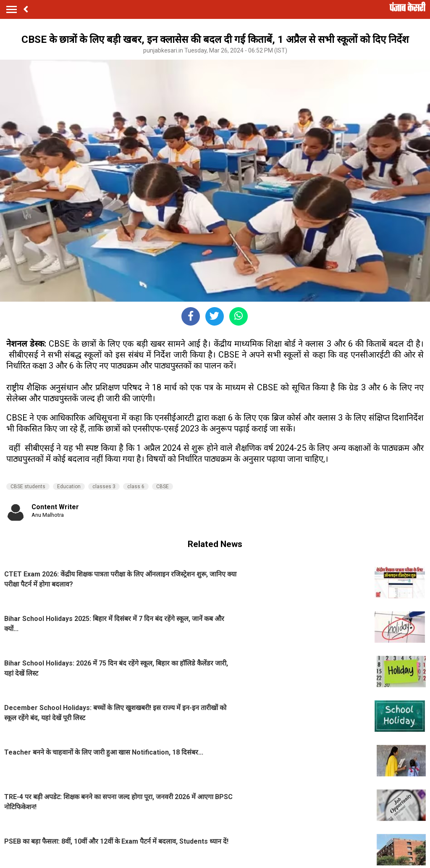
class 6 (136, 487)
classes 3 (104, 487)
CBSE (163, 487)
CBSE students (28, 487)
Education (69, 487)
